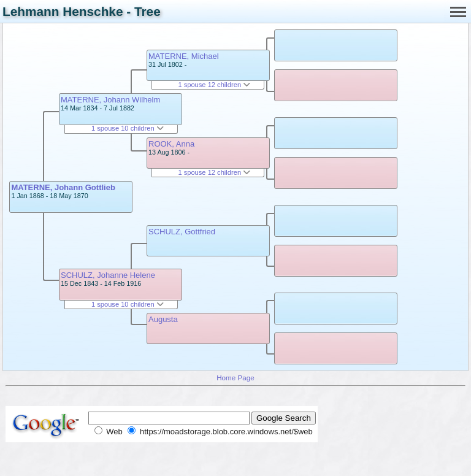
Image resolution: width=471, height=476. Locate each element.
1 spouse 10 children (128, 128)
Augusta (163, 319)
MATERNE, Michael (184, 56)
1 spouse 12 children (214, 85)
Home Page (235, 378)
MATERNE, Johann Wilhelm (110, 100)
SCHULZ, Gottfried (182, 232)
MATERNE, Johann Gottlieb (63, 187)
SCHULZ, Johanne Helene (108, 275)
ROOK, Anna (171, 144)
